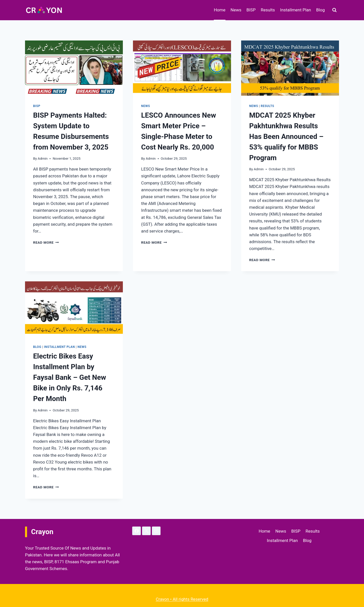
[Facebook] (136, 531)
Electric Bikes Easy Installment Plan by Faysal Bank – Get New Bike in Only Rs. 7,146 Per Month (70, 377)
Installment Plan (295, 10)
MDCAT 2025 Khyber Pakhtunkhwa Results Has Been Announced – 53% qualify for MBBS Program (286, 137)
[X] (146, 531)
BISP (251, 10)
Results (268, 10)
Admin (43, 158)
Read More (46, 242)
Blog (321, 10)
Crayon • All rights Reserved (182, 599)
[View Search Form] (334, 10)
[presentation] (74, 68)
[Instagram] (156, 531)
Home (220, 10)
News (236, 10)
